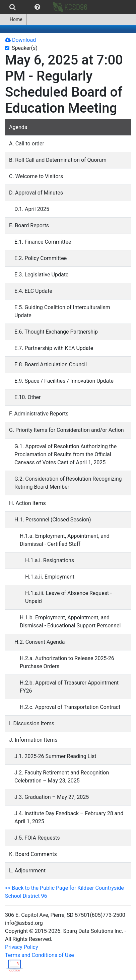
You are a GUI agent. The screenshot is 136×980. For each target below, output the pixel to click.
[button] (37, 7)
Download (20, 40)
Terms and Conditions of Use (40, 955)
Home (13, 19)
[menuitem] (13, 7)
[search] (13, 7)
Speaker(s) (25, 48)
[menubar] (46, 7)
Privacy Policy (22, 947)
